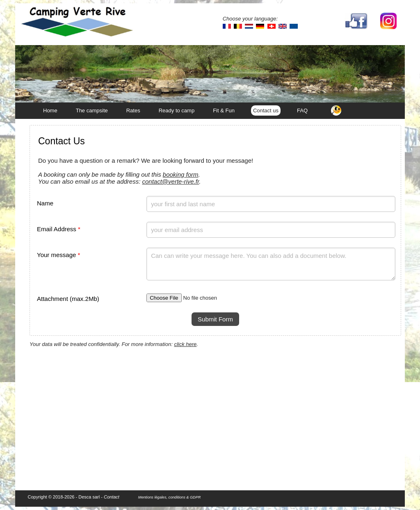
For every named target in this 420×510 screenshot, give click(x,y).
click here (185, 344)
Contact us (266, 110)
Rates (133, 110)
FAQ (302, 110)
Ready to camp (177, 110)
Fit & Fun (224, 110)
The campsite (92, 110)
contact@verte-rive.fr (170, 181)
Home (50, 110)
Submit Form (215, 319)
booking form (181, 174)
